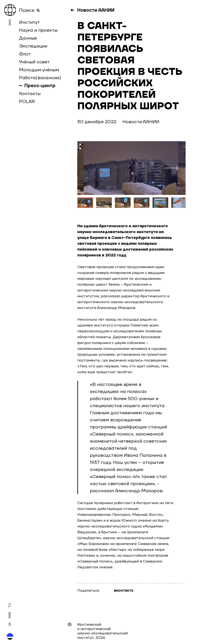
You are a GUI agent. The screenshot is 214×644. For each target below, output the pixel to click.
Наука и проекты (38, 30)
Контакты (30, 94)
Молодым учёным (39, 70)
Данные (28, 38)
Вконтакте (124, 591)
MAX (10, 615)
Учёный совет (34, 62)
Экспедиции (33, 46)
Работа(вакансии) (40, 78)
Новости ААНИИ (96, 10)
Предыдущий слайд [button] (89, 168)
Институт (29, 22)
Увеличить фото (166, 146)
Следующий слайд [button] (175, 168)
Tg (10, 605)
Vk (10, 624)
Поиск (29, 10)
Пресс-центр (40, 86)
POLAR (27, 102)
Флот (25, 54)
